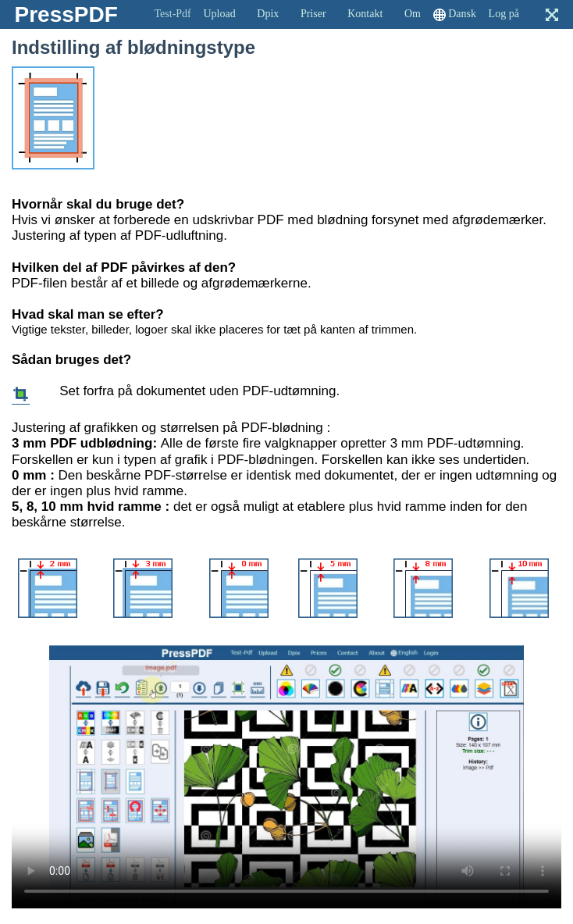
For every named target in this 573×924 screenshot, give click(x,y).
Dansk (462, 14)
